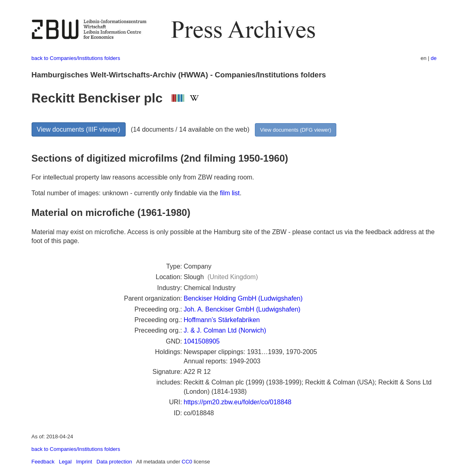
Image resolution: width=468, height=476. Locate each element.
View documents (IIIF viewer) (79, 129)
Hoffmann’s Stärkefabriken (222, 320)
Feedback (43, 462)
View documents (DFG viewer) (296, 130)
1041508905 (202, 341)
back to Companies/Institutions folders (76, 58)
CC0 (187, 462)
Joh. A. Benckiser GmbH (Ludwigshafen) (242, 309)
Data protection (114, 462)
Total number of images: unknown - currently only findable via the (126, 193)
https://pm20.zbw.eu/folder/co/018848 (237, 402)
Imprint (84, 462)
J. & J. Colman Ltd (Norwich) (225, 330)
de (434, 58)
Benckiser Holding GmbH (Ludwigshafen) (243, 298)
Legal (65, 462)
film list (230, 193)
